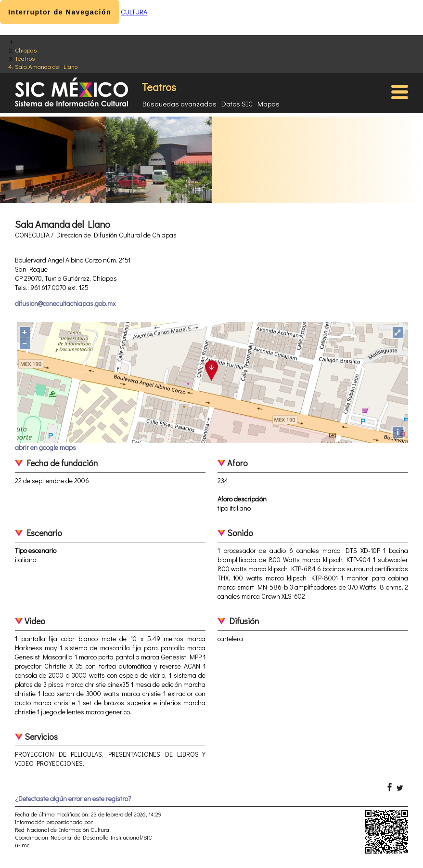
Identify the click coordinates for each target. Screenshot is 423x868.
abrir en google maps (45, 447)
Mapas (269, 104)
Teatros (25, 58)
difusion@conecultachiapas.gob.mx (65, 303)
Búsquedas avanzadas (179, 104)
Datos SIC (237, 104)
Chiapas (26, 50)
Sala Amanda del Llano (46, 66)
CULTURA (134, 12)
